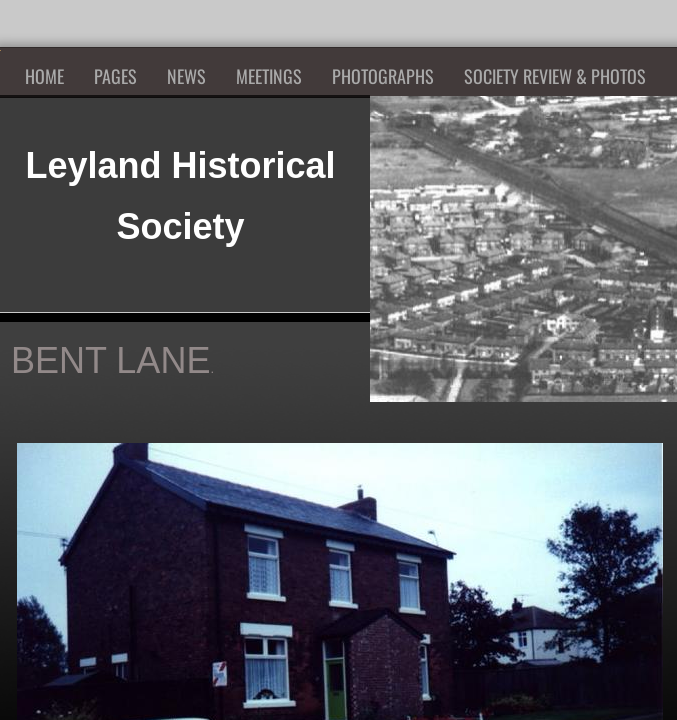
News (186, 76)
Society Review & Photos (555, 76)
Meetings (269, 76)
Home (44, 76)
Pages (115, 76)
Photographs (383, 76)
